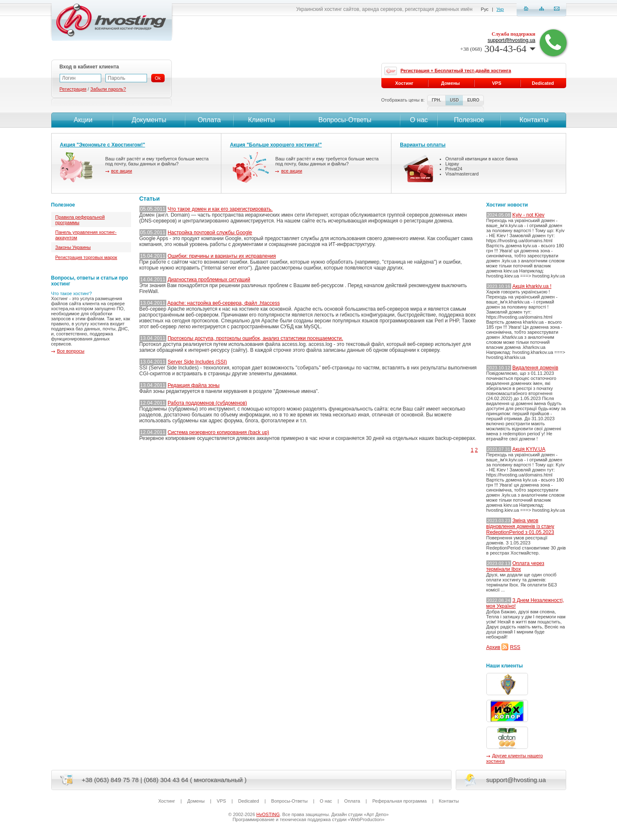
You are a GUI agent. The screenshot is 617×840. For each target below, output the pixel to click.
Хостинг (404, 83)
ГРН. (436, 100)
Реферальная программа (399, 801)
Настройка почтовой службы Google (210, 233)
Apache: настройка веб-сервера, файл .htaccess (223, 303)
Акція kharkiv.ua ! (532, 286)
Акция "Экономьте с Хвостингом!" (103, 145)
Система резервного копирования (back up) (218, 432)
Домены (450, 83)
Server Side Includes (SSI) (197, 362)
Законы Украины (73, 247)
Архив (494, 647)
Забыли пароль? (108, 89)
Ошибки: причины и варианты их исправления (222, 256)
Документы (149, 120)
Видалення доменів (535, 368)
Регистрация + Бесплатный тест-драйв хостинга (456, 71)
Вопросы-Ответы (345, 120)
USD (454, 100)
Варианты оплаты (423, 145)
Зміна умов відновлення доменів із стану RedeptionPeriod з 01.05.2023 (520, 526)
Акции (82, 120)
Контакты (533, 120)
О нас (419, 120)
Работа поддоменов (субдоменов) (207, 403)
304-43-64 (498, 49)
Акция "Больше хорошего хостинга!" (276, 145)
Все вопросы (71, 351)
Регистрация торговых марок (86, 257)
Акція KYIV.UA (529, 449)
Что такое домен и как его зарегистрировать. (220, 209)
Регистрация (73, 89)
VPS (496, 83)
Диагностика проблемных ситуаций (209, 280)
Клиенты (261, 120)
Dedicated (543, 83)
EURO (473, 100)
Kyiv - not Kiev (529, 215)
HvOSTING (268, 814)
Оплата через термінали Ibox (515, 566)
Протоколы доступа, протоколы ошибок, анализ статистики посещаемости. (255, 338)
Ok (158, 78)
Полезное (469, 120)
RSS (515, 647)
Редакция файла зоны (194, 385)
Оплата (209, 120)
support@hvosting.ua (512, 40)
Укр (500, 9)
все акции (122, 171)
